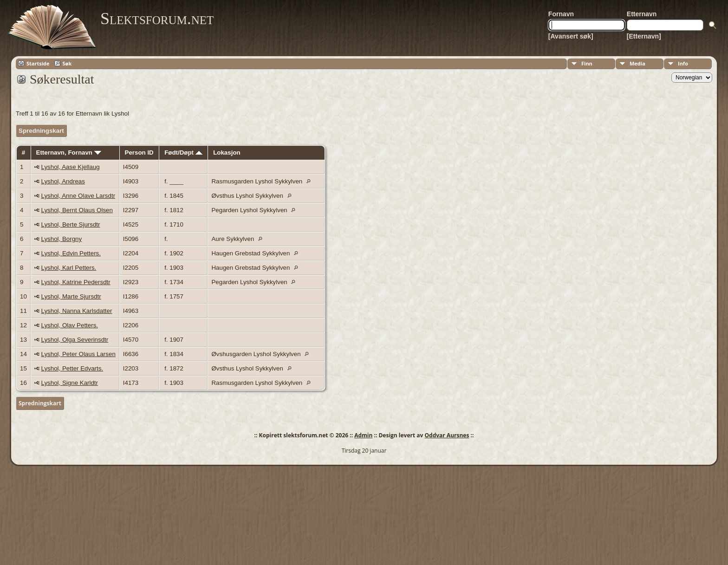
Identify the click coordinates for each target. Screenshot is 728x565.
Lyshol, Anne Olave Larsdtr (78, 196)
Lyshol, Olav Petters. (70, 325)
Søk (67, 63)
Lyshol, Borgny (62, 239)
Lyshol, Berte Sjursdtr (71, 224)
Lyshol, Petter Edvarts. (72, 368)
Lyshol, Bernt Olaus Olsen (77, 210)
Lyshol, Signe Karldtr (70, 383)
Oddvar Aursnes (447, 435)
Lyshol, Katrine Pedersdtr (76, 282)
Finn (587, 63)
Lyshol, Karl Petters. (69, 268)
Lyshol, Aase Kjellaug (71, 167)
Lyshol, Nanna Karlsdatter (77, 311)
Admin (363, 435)
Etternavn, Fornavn (69, 153)
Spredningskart (41, 131)
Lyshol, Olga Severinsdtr (75, 340)
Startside (38, 63)
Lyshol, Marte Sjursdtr (71, 296)
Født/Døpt (183, 153)
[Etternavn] (644, 36)
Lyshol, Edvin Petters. (71, 253)
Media (637, 63)
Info (683, 63)
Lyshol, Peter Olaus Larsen (78, 354)
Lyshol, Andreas (63, 181)
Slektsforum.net (157, 19)
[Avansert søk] (571, 36)
